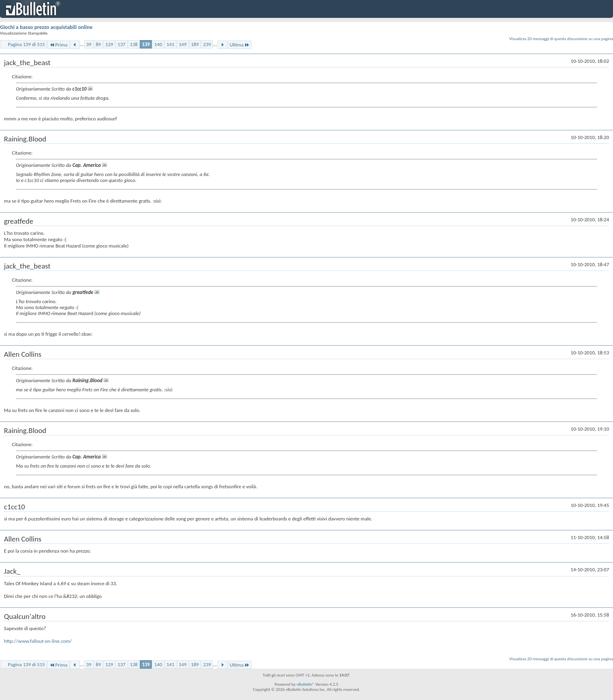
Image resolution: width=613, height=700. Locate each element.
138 (134, 44)
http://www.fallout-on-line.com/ (38, 641)
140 (158, 44)
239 (207, 44)
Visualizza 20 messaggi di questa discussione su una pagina (561, 39)
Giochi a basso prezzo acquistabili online (46, 27)
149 (183, 44)
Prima (58, 45)
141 (170, 44)
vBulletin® (305, 684)
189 (195, 44)
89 (98, 44)
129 (109, 44)
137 (122, 44)
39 (89, 44)
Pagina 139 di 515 (26, 44)
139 (146, 44)
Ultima (240, 45)
